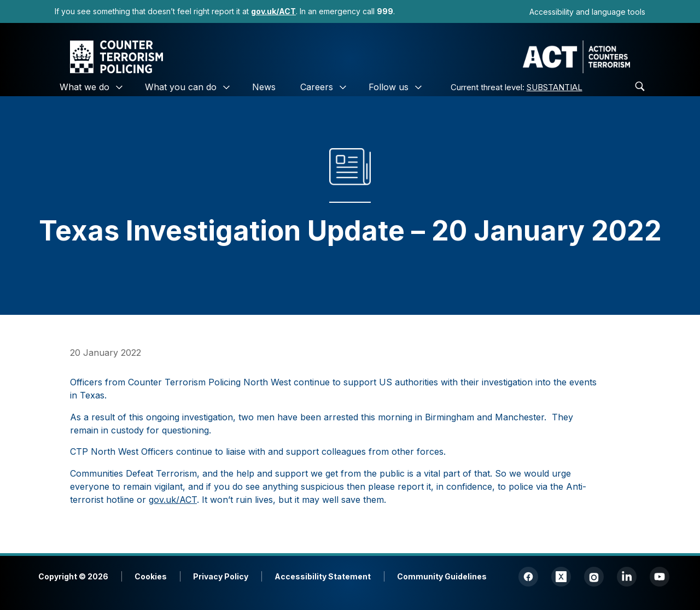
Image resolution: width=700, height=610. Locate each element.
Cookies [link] (151, 576)
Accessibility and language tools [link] (587, 12)
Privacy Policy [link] (221, 576)
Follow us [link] (389, 87)
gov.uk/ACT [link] (173, 500)
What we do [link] (84, 87)
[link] (273, 11)
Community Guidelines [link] (442, 576)
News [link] (264, 87)
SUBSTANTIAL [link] (555, 87)
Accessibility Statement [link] (323, 576)
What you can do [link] (181, 87)
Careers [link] (317, 87)
